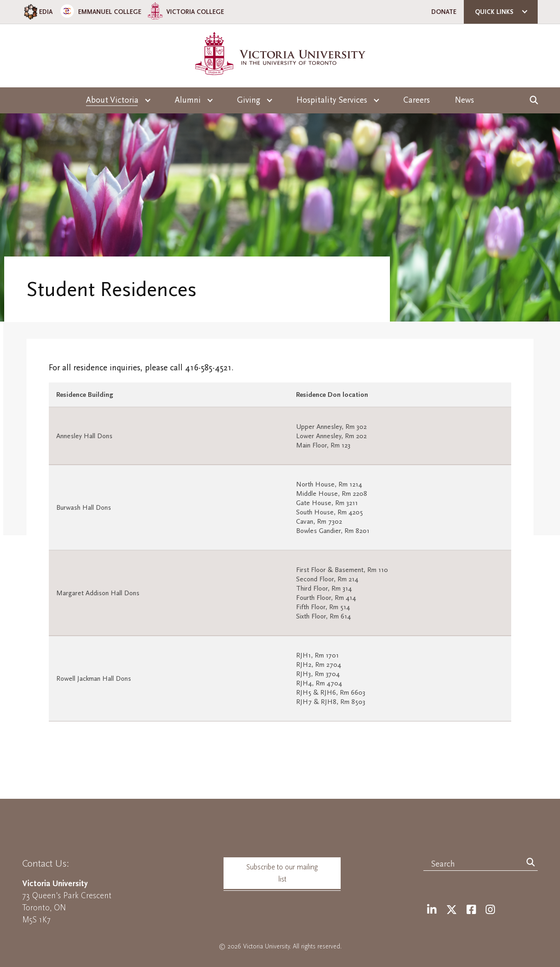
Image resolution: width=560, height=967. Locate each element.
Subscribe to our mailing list (282, 873)
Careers (417, 100)
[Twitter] (451, 910)
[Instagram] (490, 910)
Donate (444, 12)
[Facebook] (471, 910)
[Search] (531, 863)
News (464, 100)
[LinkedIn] (432, 910)
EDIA (37, 12)
